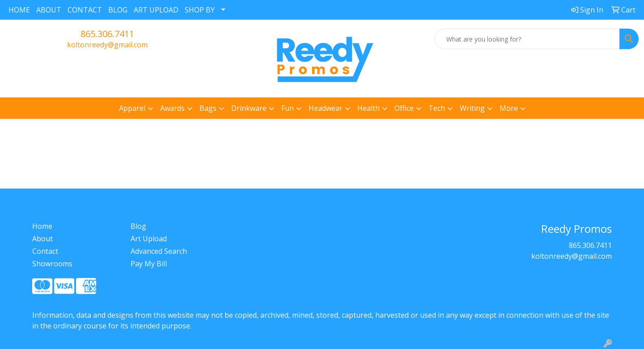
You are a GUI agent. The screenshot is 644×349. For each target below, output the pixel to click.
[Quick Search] (527, 39)
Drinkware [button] (249, 108)
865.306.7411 (107, 34)
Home (42, 226)
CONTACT (85, 10)
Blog (138, 226)
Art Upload (149, 239)
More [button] (509, 108)
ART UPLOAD (156, 10)
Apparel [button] (132, 108)
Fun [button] (288, 108)
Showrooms (52, 264)
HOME (19, 10)
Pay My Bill (149, 264)
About (42, 239)
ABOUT (49, 10)
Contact (45, 251)
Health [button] (369, 108)
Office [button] (404, 108)
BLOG (118, 10)
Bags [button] (208, 108)
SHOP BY (200, 10)
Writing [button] (472, 108)
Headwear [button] (326, 108)
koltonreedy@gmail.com (107, 45)
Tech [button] (437, 108)
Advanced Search (159, 251)
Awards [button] (172, 108)
